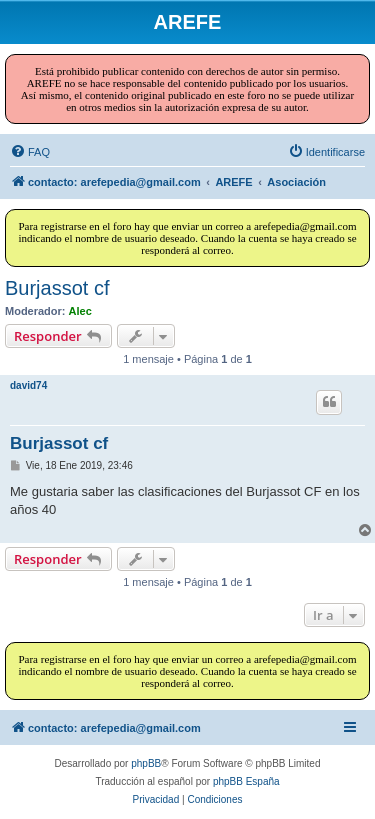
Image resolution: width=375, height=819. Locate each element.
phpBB (146, 763)
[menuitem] (30, 152)
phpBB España (246, 781)
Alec (80, 311)
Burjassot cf (57, 288)
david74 (28, 385)
